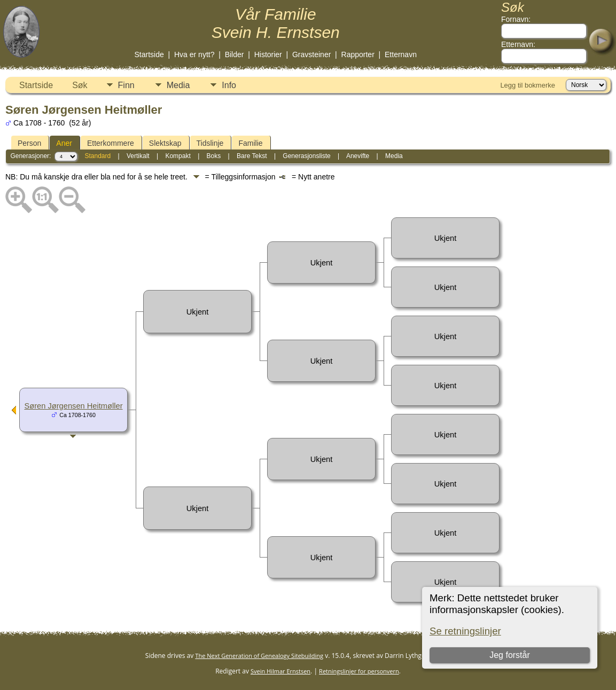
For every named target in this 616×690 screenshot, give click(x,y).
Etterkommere (111, 143)
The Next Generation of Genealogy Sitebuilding (259, 656)
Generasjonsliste (306, 156)
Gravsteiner (311, 54)
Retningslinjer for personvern (359, 671)
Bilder (235, 54)
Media (178, 85)
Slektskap (165, 143)
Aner (64, 143)
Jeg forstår (510, 655)
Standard (98, 156)
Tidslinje (210, 143)
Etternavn (401, 54)
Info (229, 85)
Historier (268, 54)
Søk (80, 85)
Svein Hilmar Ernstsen (280, 671)
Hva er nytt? (194, 54)
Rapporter (358, 54)
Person (29, 143)
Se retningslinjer (465, 631)
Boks (214, 156)
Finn (126, 85)
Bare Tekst (252, 156)
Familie (250, 143)
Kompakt (178, 156)
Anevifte (358, 156)
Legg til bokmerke (528, 85)
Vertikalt (138, 156)
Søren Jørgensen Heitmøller (73, 406)
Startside (149, 54)
